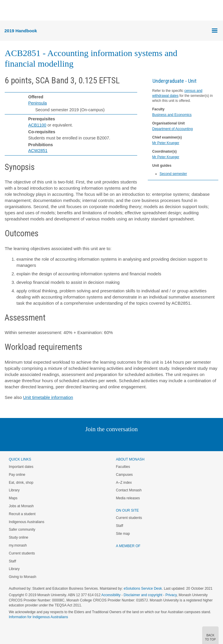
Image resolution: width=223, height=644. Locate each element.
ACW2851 (38, 151)
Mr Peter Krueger (166, 143)
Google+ (116, 441)
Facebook (106, 441)
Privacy (171, 595)
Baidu (152, 441)
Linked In (82, 441)
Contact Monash (129, 490)
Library (14, 490)
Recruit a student (22, 514)
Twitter (94, 441)
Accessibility (111, 595)
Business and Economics (172, 115)
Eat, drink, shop (21, 483)
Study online (19, 537)
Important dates (21, 467)
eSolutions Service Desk (143, 589)
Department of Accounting (172, 129)
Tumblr (128, 441)
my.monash (18, 545)
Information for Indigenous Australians (38, 617)
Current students (22, 553)
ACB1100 (37, 125)
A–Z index (124, 483)
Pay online (17, 475)
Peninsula (37, 103)
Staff (12, 561)
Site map (123, 534)
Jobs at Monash (21, 506)
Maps (13, 498)
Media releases (128, 498)
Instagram (70, 441)
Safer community (22, 530)
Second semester (173, 174)
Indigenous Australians (27, 522)
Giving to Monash (22, 577)
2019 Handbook (21, 31)
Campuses (124, 475)
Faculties (123, 467)
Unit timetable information (48, 397)
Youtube (140, 441)
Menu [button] (8, 11)
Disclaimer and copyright (143, 595)
